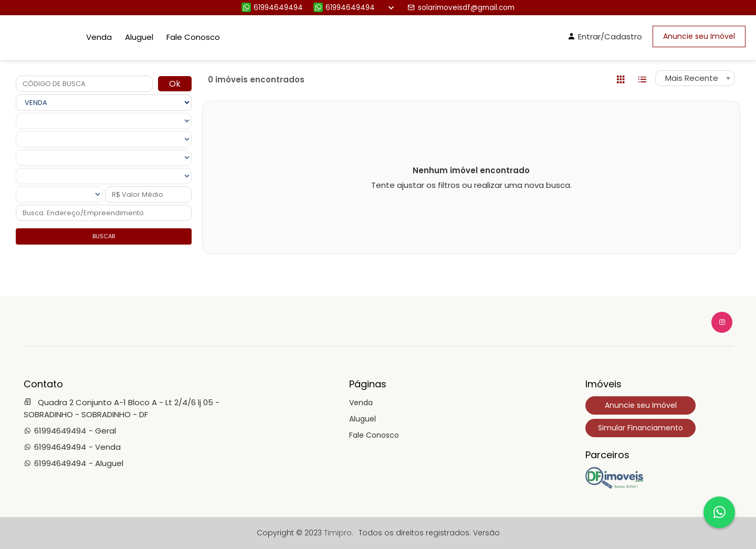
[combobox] (695, 78)
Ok (175, 84)
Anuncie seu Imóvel (699, 36)
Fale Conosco (193, 37)
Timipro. (339, 533)
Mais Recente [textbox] (692, 78)
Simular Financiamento (640, 428)
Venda (99, 37)
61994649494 (272, 8)
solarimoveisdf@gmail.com (461, 8)
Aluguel (139, 37)
